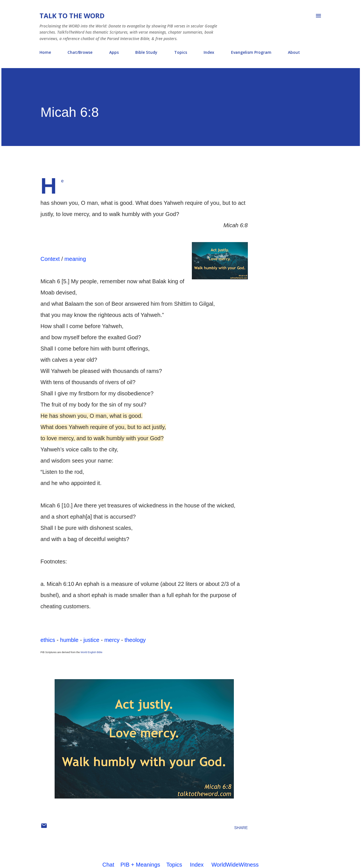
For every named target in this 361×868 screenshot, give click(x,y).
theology (135, 640)
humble (69, 640)
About (294, 52)
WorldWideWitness (235, 865)
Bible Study (146, 52)
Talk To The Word (72, 16)
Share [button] (241, 828)
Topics (181, 52)
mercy (112, 640)
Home (45, 52)
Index (209, 52)
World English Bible (92, 652)
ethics (48, 640)
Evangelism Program (251, 52)
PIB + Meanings (140, 865)
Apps (114, 52)
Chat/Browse (80, 52)
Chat (108, 865)
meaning (75, 259)
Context (50, 259)
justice (91, 640)
